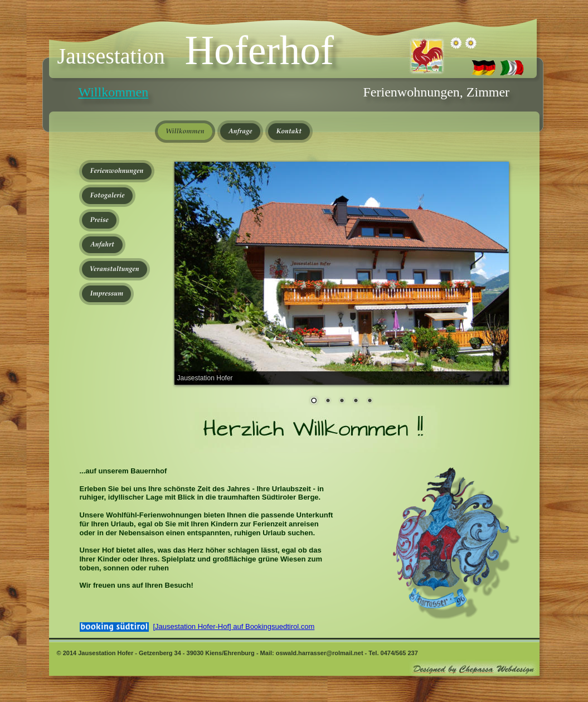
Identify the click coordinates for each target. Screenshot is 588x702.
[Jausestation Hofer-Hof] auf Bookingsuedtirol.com (234, 626)
